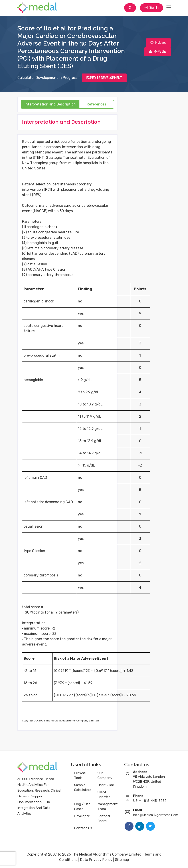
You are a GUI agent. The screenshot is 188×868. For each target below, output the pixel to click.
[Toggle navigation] (169, 8)
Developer (82, 816)
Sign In (152, 8)
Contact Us (83, 828)
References (96, 104)
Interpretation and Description (50, 104)
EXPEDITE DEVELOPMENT (104, 78)
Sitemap (122, 860)
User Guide (106, 785)
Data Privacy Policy (96, 860)
